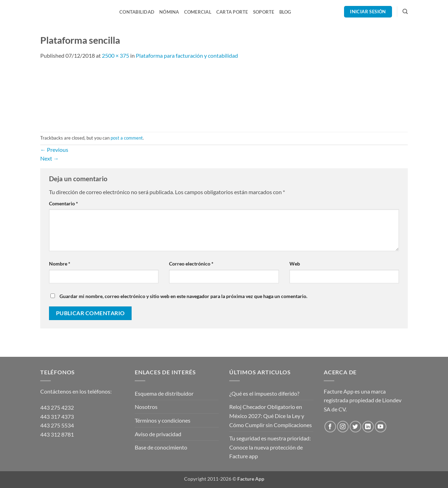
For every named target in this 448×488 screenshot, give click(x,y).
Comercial (198, 12)
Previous (54, 150)
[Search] (405, 12)
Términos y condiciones (163, 420)
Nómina (169, 12)
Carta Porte (232, 12)
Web (295, 264)
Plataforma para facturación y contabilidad (187, 55)
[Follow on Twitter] (355, 427)
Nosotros (146, 407)
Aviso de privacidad (158, 434)
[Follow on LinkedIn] (368, 427)
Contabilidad (137, 12)
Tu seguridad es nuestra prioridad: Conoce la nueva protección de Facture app (270, 447)
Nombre (60, 264)
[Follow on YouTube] (381, 427)
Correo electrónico (191, 264)
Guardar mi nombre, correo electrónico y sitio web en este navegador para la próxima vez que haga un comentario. (183, 296)
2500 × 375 (115, 55)
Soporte (264, 12)
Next (50, 158)
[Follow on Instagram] (343, 427)
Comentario (64, 203)
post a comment (127, 138)
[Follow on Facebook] (330, 427)
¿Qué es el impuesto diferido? (264, 393)
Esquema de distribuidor (164, 393)
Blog (285, 12)
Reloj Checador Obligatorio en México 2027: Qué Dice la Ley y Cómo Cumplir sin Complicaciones (271, 416)
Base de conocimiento (161, 447)
